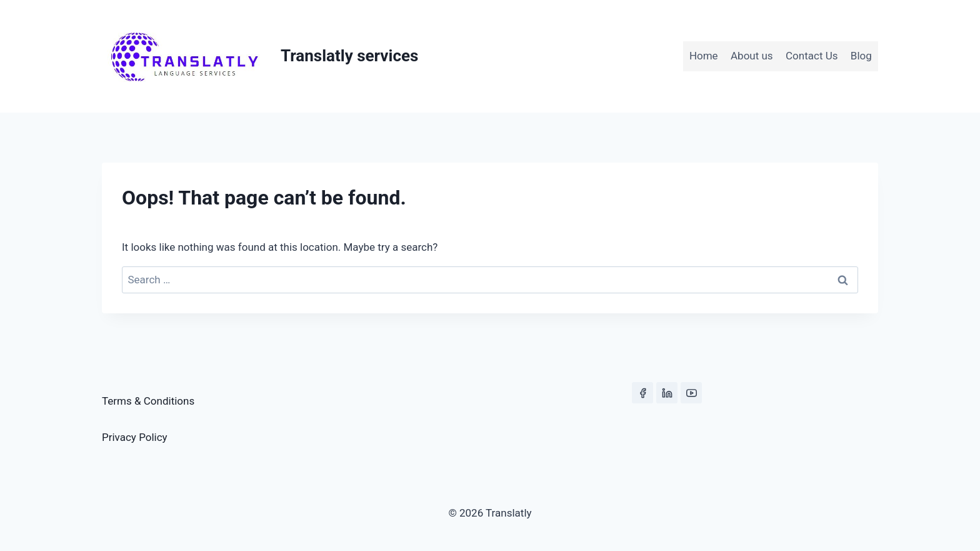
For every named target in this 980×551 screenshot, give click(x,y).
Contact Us (812, 56)
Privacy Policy (135, 437)
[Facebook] (642, 393)
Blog (861, 56)
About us (752, 56)
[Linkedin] (667, 393)
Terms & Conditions (148, 401)
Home (704, 56)
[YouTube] (691, 393)
